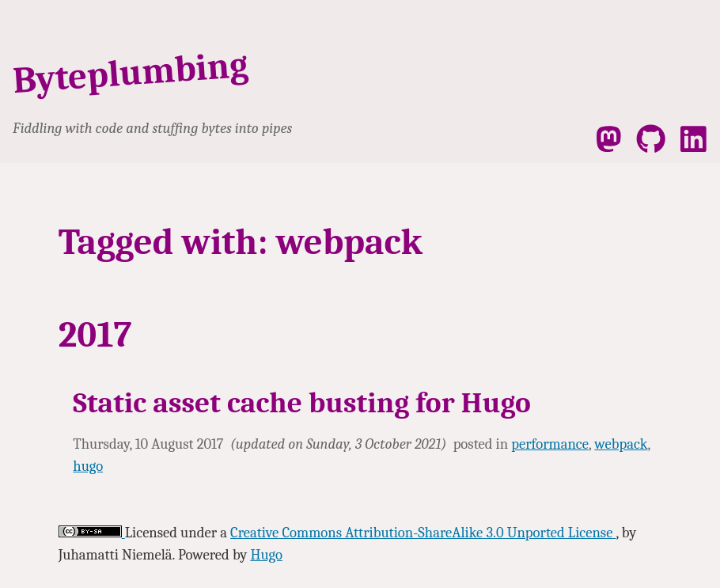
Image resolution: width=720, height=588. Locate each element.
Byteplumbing (131, 72)
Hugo (266, 555)
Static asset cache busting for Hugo (301, 402)
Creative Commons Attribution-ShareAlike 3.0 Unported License (423, 533)
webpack (621, 444)
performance (550, 444)
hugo (88, 466)
